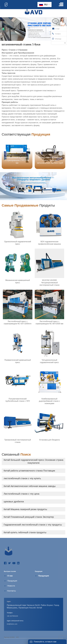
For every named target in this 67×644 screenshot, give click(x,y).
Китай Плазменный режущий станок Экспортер (29, 517)
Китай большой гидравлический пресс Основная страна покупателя (33, 461)
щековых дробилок (14, 502)
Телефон (56, 34)
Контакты (12, 591)
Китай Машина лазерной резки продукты (25, 509)
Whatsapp (57, 39)
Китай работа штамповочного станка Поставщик (29, 471)
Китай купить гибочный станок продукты (25, 532)
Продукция (12, 581)
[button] (61, 153)
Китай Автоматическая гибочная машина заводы (30, 486)
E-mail (56, 29)
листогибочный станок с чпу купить (22, 478)
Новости (11, 586)
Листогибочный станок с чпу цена (21, 494)
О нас (10, 576)
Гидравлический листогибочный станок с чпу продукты (33, 525)
